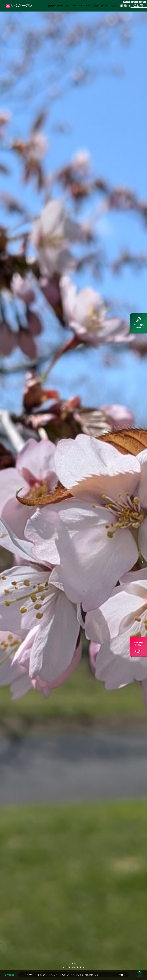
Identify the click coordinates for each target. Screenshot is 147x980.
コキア (74, 6)
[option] (73, 490)
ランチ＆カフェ (85, 6)
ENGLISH (127, 2)
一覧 (121, 975)
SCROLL (74, 960)
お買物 (96, 6)
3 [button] (69, 967)
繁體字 (142, 2)
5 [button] (75, 967)
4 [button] (72, 967)
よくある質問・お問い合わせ (139, 6)
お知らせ (104, 6)
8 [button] (83, 967)
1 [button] (64, 967)
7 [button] (80, 967)
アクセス (114, 6)
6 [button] (78, 967)
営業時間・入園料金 (55, 6)
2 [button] (67, 967)
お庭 (67, 6)
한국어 (134, 2)
